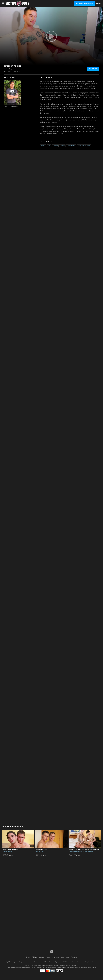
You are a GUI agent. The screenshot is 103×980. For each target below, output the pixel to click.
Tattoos (62, 146)
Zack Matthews (89, 851)
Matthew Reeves (11, 106)
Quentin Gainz (73, 851)
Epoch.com (16, 967)
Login (99, 3)
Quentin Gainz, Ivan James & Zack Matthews (86, 849)
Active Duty (6, 854)
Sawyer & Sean (42, 849)
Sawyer (38, 851)
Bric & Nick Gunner (10, 849)
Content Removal (92, 967)
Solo (49, 146)
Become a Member (84, 3)
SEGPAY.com (66, 967)
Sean (42, 851)
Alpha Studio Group (84, 146)
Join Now (93, 69)
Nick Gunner (9, 851)
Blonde (43, 146)
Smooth (55, 146)
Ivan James (81, 851)
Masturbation (71, 146)
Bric (4, 851)
